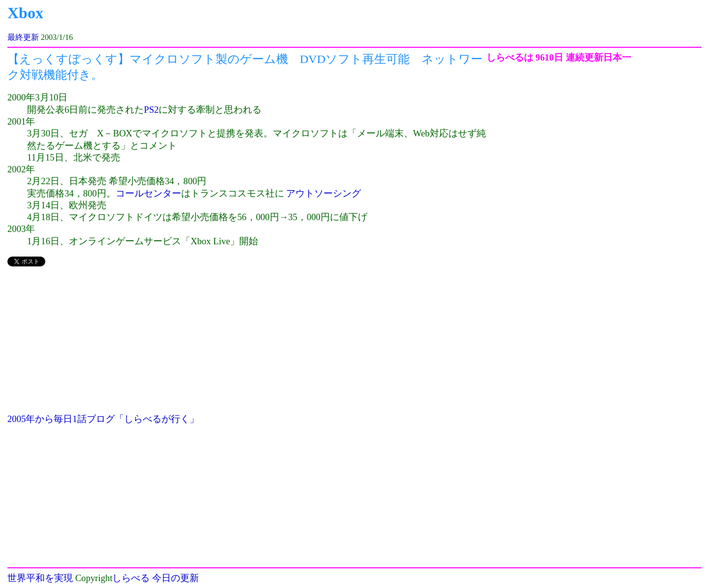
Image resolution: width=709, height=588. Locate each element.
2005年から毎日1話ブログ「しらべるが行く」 (103, 419)
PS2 (151, 110)
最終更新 (23, 37)
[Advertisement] (247, 344)
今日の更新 (176, 578)
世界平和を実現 (40, 578)
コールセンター (148, 193)
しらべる (131, 578)
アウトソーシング (323, 193)
